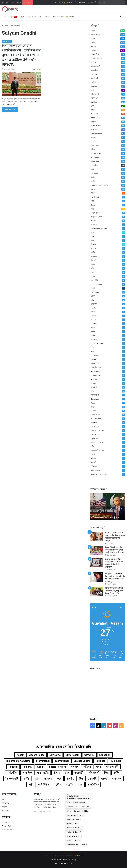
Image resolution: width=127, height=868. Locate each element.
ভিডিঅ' (94, 320)
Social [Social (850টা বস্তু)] (41, 767)
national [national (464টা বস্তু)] (100, 761)
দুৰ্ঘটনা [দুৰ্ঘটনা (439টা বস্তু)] (117, 773)
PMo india (95, 161)
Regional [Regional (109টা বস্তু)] (27, 767)
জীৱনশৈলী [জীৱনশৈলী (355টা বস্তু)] (94, 773)
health (93, 308)
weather (94, 324)
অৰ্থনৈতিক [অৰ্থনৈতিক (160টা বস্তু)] (12, 773)
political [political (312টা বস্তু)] (13, 767)
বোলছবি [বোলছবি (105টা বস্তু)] (92, 779)
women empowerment (100, 474)
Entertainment (96, 284)
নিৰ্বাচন (94, 312)
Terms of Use (7, 830)
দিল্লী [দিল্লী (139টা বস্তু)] (106, 773)
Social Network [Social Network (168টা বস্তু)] (57, 767)
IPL (92, 391)
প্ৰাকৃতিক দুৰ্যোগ (96, 217)
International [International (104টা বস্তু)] (62, 761)
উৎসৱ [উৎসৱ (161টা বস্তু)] (57, 773)
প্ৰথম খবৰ (80, 856)
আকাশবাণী (95, 395)
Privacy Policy (7, 826)
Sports (94, 248)
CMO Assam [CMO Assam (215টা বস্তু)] (72, 755)
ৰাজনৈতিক (95, 54)
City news (95, 86)
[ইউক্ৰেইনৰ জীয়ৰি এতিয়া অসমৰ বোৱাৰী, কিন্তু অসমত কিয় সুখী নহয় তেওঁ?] (96, 592)
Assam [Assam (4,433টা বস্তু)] (69, 803)
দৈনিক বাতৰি (96, 35)
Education (7, 42)
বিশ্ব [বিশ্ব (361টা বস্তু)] (81, 779)
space (93, 383)
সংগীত (94, 181)
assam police (96, 153)
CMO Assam (96, 118)
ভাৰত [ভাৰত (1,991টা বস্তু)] (104, 779)
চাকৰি (93, 264)
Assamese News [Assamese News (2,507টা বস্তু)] (80, 803)
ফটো (93, 288)
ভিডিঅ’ (5, 807)
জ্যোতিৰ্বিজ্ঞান (96, 280)
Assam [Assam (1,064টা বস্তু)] (20, 755)
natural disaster (97, 343)
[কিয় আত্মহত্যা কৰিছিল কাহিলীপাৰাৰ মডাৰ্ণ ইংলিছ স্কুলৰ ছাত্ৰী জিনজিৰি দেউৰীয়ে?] (96, 563)
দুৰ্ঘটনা (93, 82)
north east (95, 197)
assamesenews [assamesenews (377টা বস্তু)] (72, 807)
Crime (93, 205)
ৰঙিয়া (93, 446)
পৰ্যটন (93, 252)
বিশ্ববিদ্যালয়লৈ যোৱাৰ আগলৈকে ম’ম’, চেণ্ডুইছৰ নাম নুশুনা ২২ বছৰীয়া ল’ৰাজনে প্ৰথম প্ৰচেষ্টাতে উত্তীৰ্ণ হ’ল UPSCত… (21, 55)
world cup (95, 363)
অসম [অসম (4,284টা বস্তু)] (98, 767)
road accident (96, 419)
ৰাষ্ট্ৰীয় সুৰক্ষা (95, 213)
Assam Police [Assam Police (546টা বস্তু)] (85, 807)
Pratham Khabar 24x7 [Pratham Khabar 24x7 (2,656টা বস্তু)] (74, 828)
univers (94, 316)
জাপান (94, 435)
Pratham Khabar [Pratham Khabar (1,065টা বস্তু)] (72, 824)
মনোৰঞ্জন (95, 98)
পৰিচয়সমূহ (6, 811)
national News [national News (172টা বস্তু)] (71, 815)
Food (93, 403)
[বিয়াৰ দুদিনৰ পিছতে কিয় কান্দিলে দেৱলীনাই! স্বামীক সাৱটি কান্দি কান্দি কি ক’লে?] (96, 551)
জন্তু (54, 17)
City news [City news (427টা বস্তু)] (55, 755)
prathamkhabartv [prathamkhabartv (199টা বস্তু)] (72, 845)
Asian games (96, 371)
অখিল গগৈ (95, 427)
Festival (94, 276)
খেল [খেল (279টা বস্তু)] (67, 773)
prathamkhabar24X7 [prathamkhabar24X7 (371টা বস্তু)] (73, 836)
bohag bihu (95, 355)
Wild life (94, 379)
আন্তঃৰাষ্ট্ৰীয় (95, 78)
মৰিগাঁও (94, 458)
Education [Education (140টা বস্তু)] (105, 755)
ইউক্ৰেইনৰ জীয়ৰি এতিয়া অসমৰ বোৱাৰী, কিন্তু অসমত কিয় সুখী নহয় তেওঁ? (115, 591)
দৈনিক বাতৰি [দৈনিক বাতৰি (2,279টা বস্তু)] (12, 779)
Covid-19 (94, 114)
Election (94, 256)
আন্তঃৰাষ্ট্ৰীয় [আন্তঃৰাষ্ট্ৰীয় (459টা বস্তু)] (43, 773)
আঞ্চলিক (94, 70)
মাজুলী (94, 462)
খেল (40, 17)
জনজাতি (94, 411)
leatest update (97, 58)
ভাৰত (28, 17)
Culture (94, 272)
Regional (94, 173)
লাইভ (13, 17)
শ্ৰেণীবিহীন (95, 165)
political (94, 102)
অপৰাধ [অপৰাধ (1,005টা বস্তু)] (74, 767)
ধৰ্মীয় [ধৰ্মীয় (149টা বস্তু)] (37, 779)
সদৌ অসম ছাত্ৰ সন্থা (98, 431)
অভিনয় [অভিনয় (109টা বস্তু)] (87, 767)
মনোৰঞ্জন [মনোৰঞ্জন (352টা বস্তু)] (117, 779)
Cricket (94, 359)
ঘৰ (4, 17)
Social (93, 62)
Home (5, 26)
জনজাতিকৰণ (96, 470)
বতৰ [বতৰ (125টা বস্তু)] (59, 779)
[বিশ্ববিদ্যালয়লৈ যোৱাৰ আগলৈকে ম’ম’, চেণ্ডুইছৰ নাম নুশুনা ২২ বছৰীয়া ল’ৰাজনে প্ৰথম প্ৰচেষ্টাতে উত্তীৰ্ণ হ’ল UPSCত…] (22, 84)
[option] (107, 507)
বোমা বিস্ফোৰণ (96, 367)
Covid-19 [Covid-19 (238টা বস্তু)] (89, 755)
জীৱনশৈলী (95, 94)
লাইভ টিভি (6, 803)
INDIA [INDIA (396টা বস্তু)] (86, 811)
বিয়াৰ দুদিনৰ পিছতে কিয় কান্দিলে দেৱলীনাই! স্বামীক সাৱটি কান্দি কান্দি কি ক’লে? (115, 550)
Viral (93, 300)
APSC (93, 332)
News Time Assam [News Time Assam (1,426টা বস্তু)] (73, 819)
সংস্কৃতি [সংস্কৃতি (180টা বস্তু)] (69, 785)
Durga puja (95, 399)
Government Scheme (99, 229)
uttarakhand (96, 415)
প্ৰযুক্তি (93, 221)
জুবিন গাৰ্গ (95, 439)
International (96, 126)
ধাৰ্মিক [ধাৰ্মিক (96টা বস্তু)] (26, 779)
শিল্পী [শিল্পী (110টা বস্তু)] (31, 785)
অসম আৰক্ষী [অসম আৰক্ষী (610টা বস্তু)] (112, 767)
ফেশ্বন (93, 296)
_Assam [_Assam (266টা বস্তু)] (84, 845)
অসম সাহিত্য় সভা (97, 450)
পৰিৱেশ (61, 17)
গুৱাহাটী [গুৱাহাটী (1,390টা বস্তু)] (79, 773)
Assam (94, 47)
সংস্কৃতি (94, 122)
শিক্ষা (93, 241)
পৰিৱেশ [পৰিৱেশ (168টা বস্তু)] (48, 779)
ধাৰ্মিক (93, 193)
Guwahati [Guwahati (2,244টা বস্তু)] (77, 811)
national (94, 74)
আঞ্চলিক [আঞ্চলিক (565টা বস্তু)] (27, 773)
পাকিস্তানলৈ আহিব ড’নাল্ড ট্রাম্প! (105, 518)
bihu (93, 347)
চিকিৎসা (94, 225)
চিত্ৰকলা (94, 387)
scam (93, 336)
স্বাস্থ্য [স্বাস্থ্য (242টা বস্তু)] (80, 785)
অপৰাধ (47, 17)
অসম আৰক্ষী (96, 66)
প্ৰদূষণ (93, 328)
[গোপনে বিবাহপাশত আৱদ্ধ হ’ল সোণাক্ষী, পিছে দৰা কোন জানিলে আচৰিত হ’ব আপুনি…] (96, 536)
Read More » (10, 109)
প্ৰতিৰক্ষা (94, 304)
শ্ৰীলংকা (94, 466)
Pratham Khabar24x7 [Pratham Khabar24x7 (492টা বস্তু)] (74, 832)
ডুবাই (93, 454)
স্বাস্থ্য (93, 110)
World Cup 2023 (97, 442)
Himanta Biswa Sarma (100, 185)
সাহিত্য (94, 237)
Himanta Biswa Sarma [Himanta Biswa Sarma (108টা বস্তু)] (18, 761)
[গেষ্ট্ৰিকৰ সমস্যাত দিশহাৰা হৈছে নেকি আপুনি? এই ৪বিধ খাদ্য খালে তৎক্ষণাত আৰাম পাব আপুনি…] (96, 577)
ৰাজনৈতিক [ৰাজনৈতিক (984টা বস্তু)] (93, 785)
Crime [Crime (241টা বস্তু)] (69, 811)
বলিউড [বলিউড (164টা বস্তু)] (70, 779)
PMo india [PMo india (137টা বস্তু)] (115, 761)
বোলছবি (94, 189)
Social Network (97, 134)
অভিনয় (94, 177)
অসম (22, 17)
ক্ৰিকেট (94, 260)
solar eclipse (96, 375)
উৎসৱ (93, 142)
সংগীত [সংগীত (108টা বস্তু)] (57, 785)
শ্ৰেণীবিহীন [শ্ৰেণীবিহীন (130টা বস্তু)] (44, 785)
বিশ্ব (34, 17)
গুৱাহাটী (94, 43)
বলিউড (94, 138)
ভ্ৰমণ (93, 233)
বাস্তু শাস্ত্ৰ (94, 423)
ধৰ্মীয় (93, 149)
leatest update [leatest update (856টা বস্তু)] (82, 761)
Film (93, 351)
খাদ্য (93, 201)
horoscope (95, 292)
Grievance (6, 822)
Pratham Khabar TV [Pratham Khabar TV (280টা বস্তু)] (73, 841)
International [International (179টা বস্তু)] (43, 761)
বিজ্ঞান (93, 245)
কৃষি (93, 268)
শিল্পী (93, 169)
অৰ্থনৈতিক (95, 146)
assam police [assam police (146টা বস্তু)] (37, 755)
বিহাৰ (93, 407)
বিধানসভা (95, 340)
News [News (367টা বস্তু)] (81, 815)
